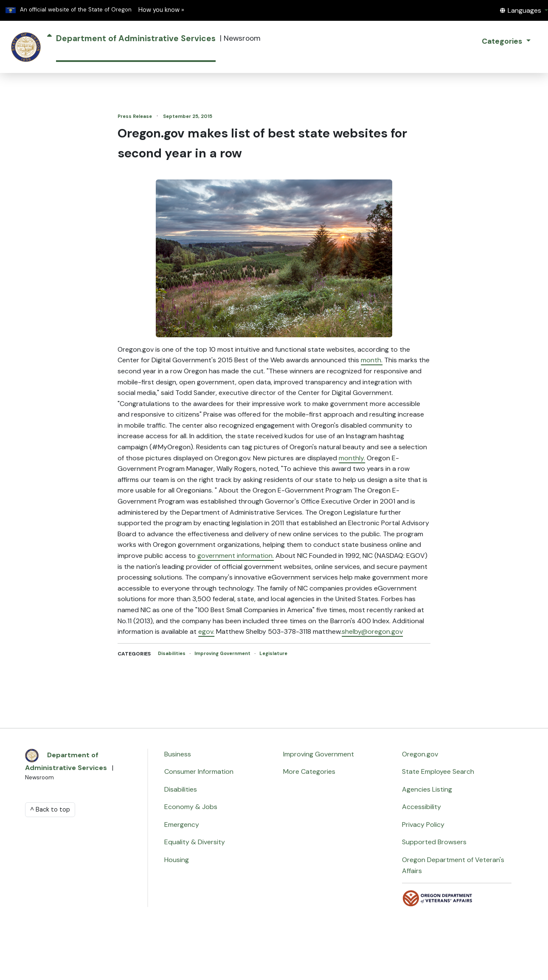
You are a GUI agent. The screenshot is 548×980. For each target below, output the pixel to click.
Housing (177, 860)
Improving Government (223, 653)
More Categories (309, 771)
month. (372, 360)
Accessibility (422, 807)
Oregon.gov (420, 754)
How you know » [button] (161, 10)
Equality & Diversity (195, 842)
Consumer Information (199, 771)
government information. (236, 556)
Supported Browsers (434, 842)
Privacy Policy (423, 825)
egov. (206, 631)
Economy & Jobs (191, 807)
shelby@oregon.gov (372, 631)
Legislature (273, 653)
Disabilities (172, 653)
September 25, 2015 (188, 116)
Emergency (182, 825)
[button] (524, 10)
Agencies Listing (427, 789)
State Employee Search (438, 771)
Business (178, 754)
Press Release (135, 116)
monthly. (352, 458)
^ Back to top (50, 810)
